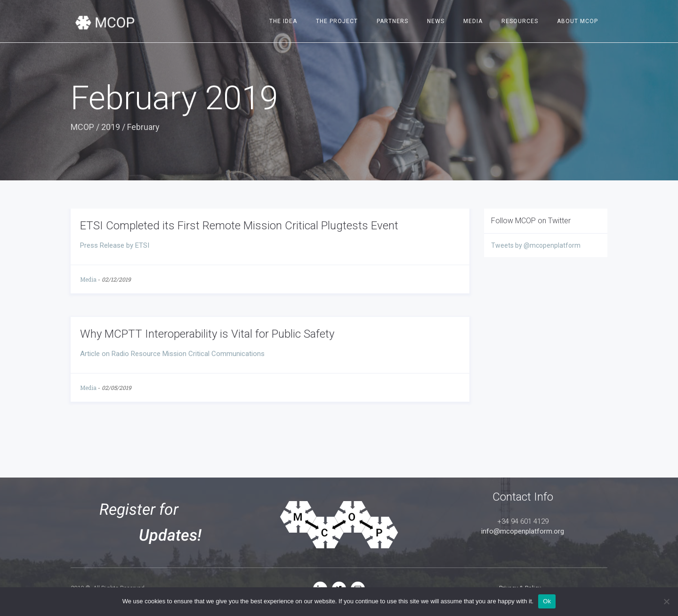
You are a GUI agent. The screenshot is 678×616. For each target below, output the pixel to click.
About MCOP (577, 21)
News (436, 21)
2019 (111, 127)
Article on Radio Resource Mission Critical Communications (172, 354)
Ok (547, 601)
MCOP (82, 127)
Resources (520, 21)
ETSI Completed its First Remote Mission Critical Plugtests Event (239, 226)
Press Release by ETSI (115, 245)
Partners (392, 21)
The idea (283, 21)
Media (473, 21)
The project (337, 21)
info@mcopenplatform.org (523, 531)
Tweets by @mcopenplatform (536, 245)
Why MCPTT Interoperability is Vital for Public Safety (207, 334)
